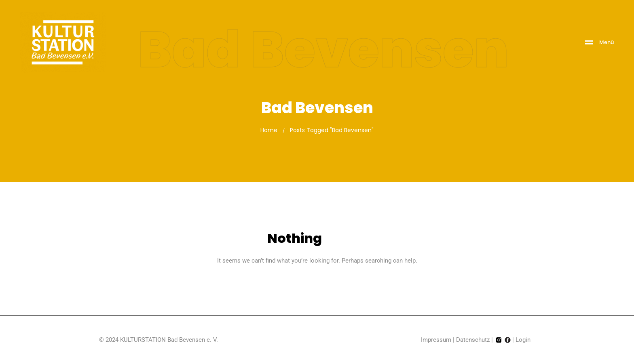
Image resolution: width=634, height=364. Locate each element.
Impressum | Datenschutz (455, 340)
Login (523, 340)
